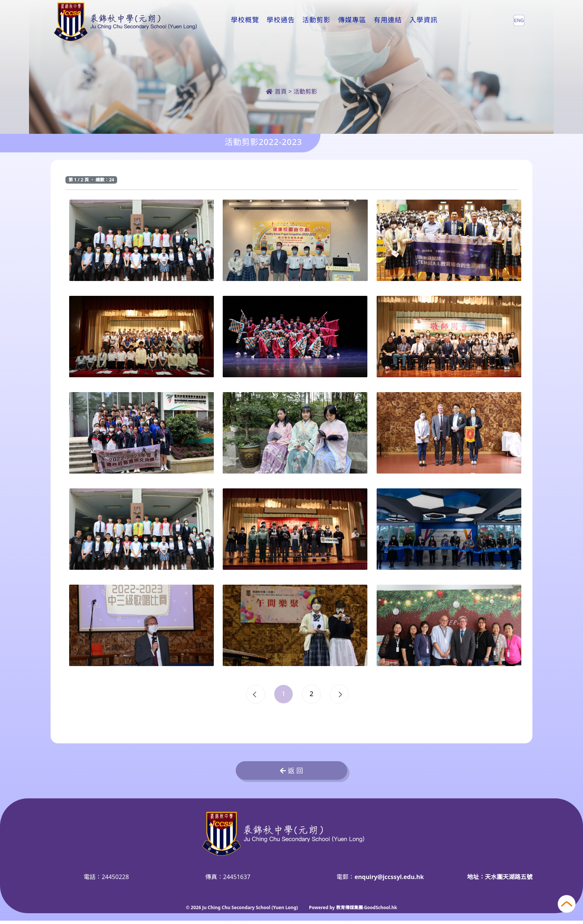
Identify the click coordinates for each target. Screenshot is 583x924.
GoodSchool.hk (381, 911)
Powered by (322, 911)
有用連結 (388, 20)
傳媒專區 (352, 20)
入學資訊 (423, 20)
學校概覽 (245, 20)
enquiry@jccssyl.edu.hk (389, 880)
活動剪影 (316, 20)
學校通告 (281, 20)
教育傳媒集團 (350, 911)
